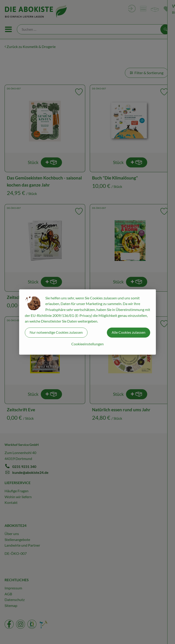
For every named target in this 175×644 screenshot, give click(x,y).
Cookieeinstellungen (87, 344)
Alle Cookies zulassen (129, 332)
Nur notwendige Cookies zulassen (56, 332)
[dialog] (87, 322)
